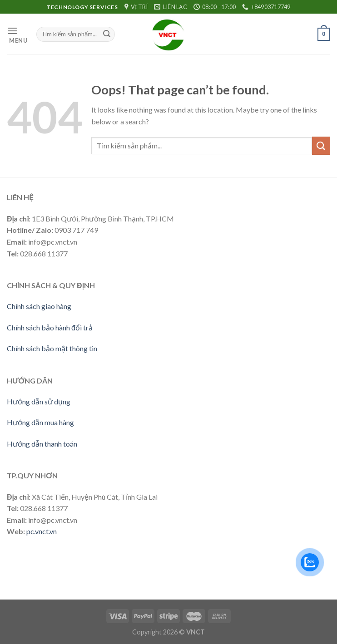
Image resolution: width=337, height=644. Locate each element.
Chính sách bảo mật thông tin (52, 348)
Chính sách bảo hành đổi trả (50, 327)
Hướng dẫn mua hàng (40, 422)
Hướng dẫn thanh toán (42, 444)
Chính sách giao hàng (39, 306)
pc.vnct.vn (42, 531)
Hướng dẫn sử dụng (39, 401)
